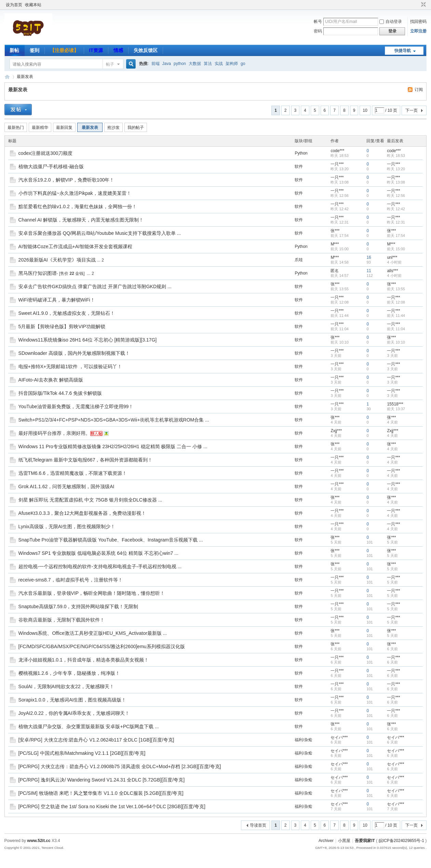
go (243, 64)
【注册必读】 (64, 50)
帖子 (110, 64)
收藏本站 (33, 5)
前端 (156, 64)
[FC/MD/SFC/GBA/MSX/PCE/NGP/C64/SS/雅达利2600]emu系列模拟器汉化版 (102, 646)
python (180, 64)
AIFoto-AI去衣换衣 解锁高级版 (51, 380)
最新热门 (16, 128)
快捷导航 (403, 51)
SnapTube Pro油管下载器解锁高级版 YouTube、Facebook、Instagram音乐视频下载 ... (111, 540)
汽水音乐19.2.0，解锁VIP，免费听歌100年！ (66, 180)
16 (369, 257)
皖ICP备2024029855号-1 (401, 841)
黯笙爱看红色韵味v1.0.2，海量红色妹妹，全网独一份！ (78, 206)
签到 (35, 50)
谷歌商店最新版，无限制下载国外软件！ (62, 620)
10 (365, 110)
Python (301, 153)
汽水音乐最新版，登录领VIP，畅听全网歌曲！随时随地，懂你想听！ (92, 593)
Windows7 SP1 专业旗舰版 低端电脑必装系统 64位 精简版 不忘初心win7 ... (98, 553)
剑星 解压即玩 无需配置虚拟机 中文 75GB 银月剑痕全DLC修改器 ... (90, 500)
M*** (335, 244)
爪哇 (299, 260)
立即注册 (418, 31)
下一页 (412, 110)
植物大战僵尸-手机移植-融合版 (51, 166)
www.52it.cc (39, 841)
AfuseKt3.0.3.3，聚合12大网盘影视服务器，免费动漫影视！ (82, 513)
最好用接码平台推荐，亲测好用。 (54, 433)
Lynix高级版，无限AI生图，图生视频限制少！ (67, 526)
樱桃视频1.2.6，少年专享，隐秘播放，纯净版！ (69, 673)
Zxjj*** (336, 431)
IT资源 (96, 50)
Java (167, 64)
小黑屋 (344, 841)
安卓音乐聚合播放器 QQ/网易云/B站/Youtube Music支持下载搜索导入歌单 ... (100, 233)
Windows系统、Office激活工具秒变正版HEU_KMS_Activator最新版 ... (93, 633)
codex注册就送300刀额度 (46, 153)
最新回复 (64, 128)
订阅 (419, 90)
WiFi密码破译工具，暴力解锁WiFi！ (57, 300)
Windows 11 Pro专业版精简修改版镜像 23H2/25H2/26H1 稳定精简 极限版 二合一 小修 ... (113, 446)
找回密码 (418, 22)
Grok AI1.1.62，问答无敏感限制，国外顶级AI (66, 486)
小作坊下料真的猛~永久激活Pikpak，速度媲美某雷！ (75, 193)
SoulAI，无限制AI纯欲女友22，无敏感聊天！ (66, 686)
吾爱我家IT (7, 77)
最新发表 (25, 77)
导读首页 (258, 825)
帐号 (318, 22)
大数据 (195, 64)
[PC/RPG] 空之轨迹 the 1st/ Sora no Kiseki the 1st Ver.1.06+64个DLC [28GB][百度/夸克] (112, 806)
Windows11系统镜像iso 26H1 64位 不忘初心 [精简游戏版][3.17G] (88, 340)
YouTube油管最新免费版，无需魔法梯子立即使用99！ (76, 406)
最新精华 (40, 128)
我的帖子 (136, 128)
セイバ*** (339, 737)
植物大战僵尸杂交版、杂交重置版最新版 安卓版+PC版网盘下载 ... (89, 726)
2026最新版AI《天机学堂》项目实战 (57, 260)
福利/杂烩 (303, 740)
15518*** (395, 404)
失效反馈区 (146, 50)
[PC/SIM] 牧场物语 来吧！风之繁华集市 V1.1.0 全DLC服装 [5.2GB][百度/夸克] (101, 793)
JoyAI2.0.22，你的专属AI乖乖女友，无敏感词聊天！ (74, 713)
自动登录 (391, 22)
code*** (337, 151)
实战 (219, 64)
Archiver (326, 841)
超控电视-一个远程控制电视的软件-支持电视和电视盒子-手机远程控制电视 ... (100, 566)
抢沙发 (113, 128)
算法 (208, 64)
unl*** (392, 257)
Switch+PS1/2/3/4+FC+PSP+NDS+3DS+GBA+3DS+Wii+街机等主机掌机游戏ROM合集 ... (114, 420)
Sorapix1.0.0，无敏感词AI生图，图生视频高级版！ (72, 700)
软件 (299, 166)
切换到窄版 (423, 5)
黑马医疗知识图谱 (38, 273)
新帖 (14, 50)
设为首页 (14, 5)
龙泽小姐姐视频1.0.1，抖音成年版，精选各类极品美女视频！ (84, 660)
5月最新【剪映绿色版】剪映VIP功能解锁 (62, 326)
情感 (118, 50)
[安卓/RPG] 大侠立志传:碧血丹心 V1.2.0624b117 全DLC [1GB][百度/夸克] (96, 740)
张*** (335, 231)
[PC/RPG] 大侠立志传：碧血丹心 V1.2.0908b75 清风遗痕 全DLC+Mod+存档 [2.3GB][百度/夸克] (120, 766)
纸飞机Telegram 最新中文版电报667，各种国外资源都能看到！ (86, 460)
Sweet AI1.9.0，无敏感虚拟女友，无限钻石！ (67, 313)
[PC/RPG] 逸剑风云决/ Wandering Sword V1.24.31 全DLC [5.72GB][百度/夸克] (102, 780)
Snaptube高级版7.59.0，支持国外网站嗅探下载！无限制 (78, 606)
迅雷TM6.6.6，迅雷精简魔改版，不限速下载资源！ (73, 473)
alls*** (392, 271)
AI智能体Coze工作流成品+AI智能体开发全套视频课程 (75, 246)
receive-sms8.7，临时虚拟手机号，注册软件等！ (71, 580)
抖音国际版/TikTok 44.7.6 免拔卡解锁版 (60, 393)
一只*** (337, 164)
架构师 (232, 64)
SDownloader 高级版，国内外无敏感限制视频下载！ (74, 353)
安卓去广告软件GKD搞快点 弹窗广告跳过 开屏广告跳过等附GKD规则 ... (95, 286)
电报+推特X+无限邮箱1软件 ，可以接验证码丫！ (70, 366)
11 (369, 271)
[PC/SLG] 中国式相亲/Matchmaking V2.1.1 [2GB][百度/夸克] (82, 753)
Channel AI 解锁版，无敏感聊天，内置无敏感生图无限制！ (81, 220)
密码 (318, 31)
